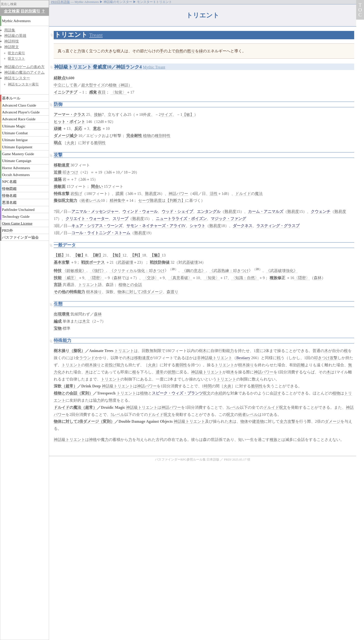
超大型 (87, 85)
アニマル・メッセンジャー (95, 211)
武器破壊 (125, 262)
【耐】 (97, 255)
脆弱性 (100, 143)
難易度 (151, 194)
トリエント (71, 35)
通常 (160, 372)
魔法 (259, 194)
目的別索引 (30, 11)
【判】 (136, 255)
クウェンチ (321, 211)
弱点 (58, 143)
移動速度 (62, 165)
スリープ (120, 219)
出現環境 (62, 314)
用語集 (10, 30)
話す (277, 393)
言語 (58, 285)
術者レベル (91, 200)
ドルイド (243, 194)
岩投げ (76, 194)
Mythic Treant (154, 67)
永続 (219, 393)
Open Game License (17, 223)
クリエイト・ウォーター (87, 219)
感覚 (93, 92)
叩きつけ (70, 172)
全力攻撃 (287, 421)
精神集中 (117, 200)
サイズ (99, 85)
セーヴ (144, 200)
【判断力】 (175, 200)
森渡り (172, 292)
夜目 (102, 92)
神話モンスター (17, 78)
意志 (97, 129)
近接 (58, 172)
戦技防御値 (160, 262)
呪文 (207, 393)
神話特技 (12, 41)
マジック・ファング (228, 219)
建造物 (258, 421)
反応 (78, 129)
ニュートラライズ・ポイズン (181, 219)
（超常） (69, 386)
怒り (191, 51)
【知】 (117, 255)
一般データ (65, 245)
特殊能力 (63, 340)
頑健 (58, 129)
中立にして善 (65, 85)
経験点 (60, 78)
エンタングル (209, 211)
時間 (208, 386)
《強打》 (98, 271)
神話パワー (178, 194)
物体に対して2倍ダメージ (140, 292)
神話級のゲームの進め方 (24, 67)
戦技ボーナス (93, 262)
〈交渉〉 (151, 278)
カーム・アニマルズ (266, 211)
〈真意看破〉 (180, 278)
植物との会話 (130, 285)
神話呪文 (12, 47)
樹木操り (94, 292)
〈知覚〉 (118, 92)
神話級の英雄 (15, 35)
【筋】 (60, 255)
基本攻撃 (62, 262)
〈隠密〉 (96, 278)
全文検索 (12, 11)
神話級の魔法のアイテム (24, 72)
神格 (93, 440)
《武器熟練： (221, 271)
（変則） (85, 393)
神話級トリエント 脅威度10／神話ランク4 (98, 67)
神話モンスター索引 (23, 84)
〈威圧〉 (70, 278)
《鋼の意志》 (194, 271)
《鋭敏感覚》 (74, 271)
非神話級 (205, 358)
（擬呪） (77, 351)
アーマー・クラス (69, 115)
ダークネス (243, 226)
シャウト (197, 226)
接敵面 (60, 186)
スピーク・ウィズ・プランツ (177, 393)
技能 (58, 278)
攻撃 (58, 155)
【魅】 (156, 255)
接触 (98, 115)
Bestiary (243, 358)
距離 (301, 365)
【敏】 (188, 115)
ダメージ (333, 421)
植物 (113, 85)
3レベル (233, 407)
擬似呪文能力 (65, 200)
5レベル (117, 415)
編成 (58, 321)
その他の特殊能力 (69, 292)
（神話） (124, 85)
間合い (97, 186)
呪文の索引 (16, 53)
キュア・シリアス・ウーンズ (97, 226)
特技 (58, 271)
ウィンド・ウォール (140, 211)
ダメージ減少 (65, 136)
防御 (58, 104)
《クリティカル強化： (129, 271)
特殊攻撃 (62, 194)
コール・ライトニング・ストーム (101, 233)
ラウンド (87, 358)
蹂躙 (119, 194)
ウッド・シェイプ (177, 211)
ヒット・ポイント (69, 122)
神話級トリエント (207, 372)
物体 (244, 421)
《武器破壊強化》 (282, 271)
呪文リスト (16, 58)
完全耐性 (134, 136)
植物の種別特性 (157, 136)
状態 (171, 372)
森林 (117, 278)
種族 (273, 278)
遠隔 (58, 179)
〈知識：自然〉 (245, 278)
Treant (96, 35)
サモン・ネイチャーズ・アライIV (156, 226)
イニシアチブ (65, 92)
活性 (214, 194)
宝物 (58, 328)
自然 (179, 51)
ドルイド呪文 (275, 407)
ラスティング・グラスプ (278, 226)
